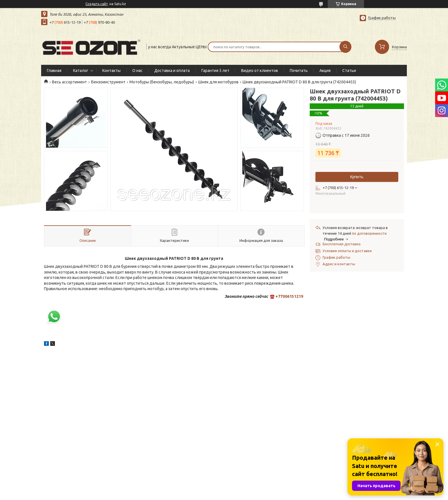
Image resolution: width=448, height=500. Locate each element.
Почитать (299, 71)
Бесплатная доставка (342, 244)
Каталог (81, 71)
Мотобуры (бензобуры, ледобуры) (162, 82)
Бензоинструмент (108, 82)
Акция (325, 71)
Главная (54, 71)
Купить (357, 177)
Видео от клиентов (260, 71)
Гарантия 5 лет (215, 71)
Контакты (111, 71)
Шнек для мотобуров (218, 82)
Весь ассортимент (69, 82)
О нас (137, 71)
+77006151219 (289, 296)
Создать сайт (97, 4)
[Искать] (345, 47)
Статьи (349, 71)
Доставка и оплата (172, 71)
